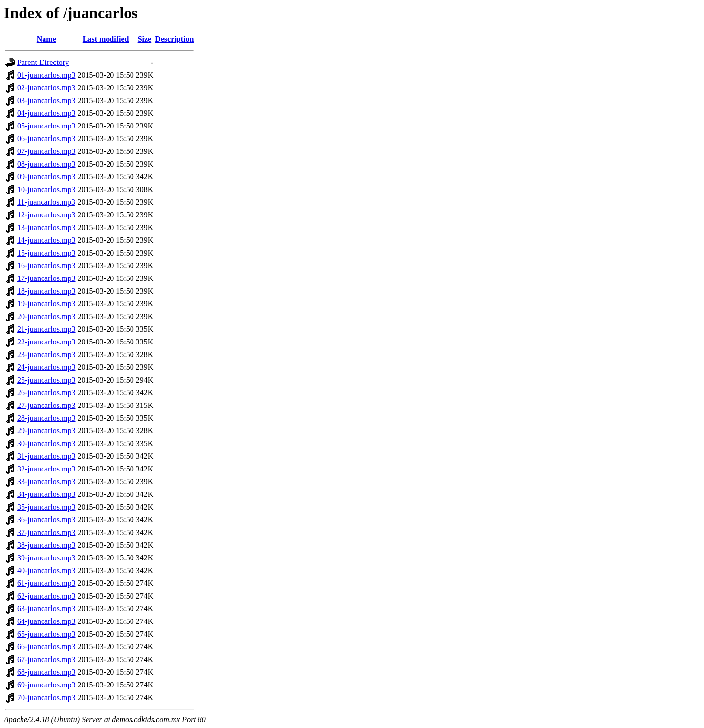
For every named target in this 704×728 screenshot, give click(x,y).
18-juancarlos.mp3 (46, 291)
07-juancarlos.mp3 (46, 151)
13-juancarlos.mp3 (46, 227)
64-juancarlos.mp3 (46, 621)
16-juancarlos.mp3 (46, 266)
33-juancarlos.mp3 (46, 482)
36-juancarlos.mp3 (46, 520)
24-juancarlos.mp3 (46, 367)
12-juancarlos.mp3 (46, 215)
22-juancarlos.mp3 (46, 342)
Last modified (106, 39)
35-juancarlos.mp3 (46, 507)
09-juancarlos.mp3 (46, 177)
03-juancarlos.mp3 (46, 100)
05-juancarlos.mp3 (46, 126)
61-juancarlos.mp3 (46, 583)
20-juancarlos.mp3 (46, 316)
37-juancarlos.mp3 (46, 532)
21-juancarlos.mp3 (46, 329)
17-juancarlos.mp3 (46, 278)
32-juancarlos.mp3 (46, 469)
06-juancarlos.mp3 (46, 139)
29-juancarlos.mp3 (46, 431)
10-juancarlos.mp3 (46, 189)
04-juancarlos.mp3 (46, 113)
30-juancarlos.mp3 (46, 443)
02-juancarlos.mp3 (46, 88)
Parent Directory (43, 62)
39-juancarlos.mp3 (46, 558)
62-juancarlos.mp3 (46, 596)
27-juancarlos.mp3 (46, 405)
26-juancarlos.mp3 (46, 393)
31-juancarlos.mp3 (46, 456)
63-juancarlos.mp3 (46, 609)
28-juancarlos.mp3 (46, 418)
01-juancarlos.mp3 (46, 75)
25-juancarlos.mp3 (46, 380)
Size (145, 39)
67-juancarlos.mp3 (46, 659)
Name (46, 39)
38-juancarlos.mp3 (46, 545)
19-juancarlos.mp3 (46, 304)
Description (174, 39)
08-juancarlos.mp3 (46, 164)
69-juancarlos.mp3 (46, 685)
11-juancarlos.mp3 (46, 202)
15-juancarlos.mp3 (46, 253)
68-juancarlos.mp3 (46, 672)
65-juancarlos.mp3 (46, 634)
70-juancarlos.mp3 (46, 697)
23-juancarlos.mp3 (46, 354)
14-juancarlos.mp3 (46, 240)
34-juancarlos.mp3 (46, 494)
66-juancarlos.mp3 (46, 647)
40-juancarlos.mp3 (46, 570)
